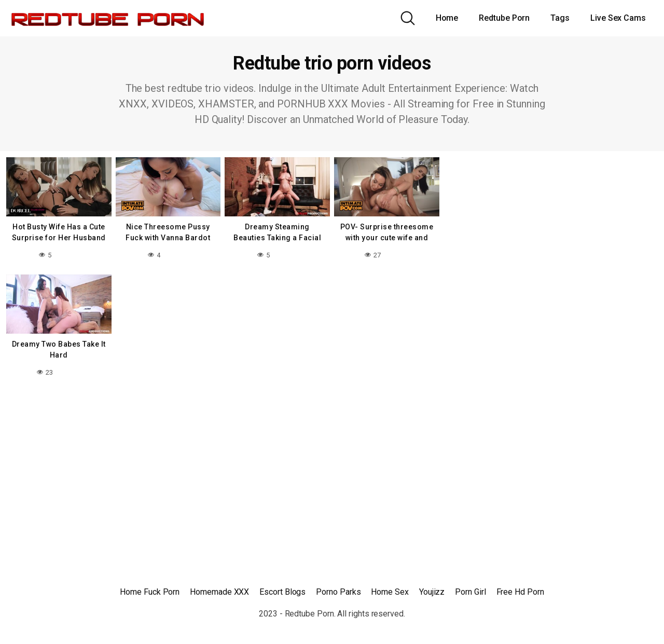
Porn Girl (470, 592)
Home (447, 18)
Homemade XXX (219, 592)
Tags (560, 18)
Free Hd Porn (520, 592)
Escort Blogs (282, 592)
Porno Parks (338, 592)
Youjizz (432, 592)
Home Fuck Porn (150, 592)
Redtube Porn (504, 18)
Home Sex (390, 592)
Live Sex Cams (618, 18)
